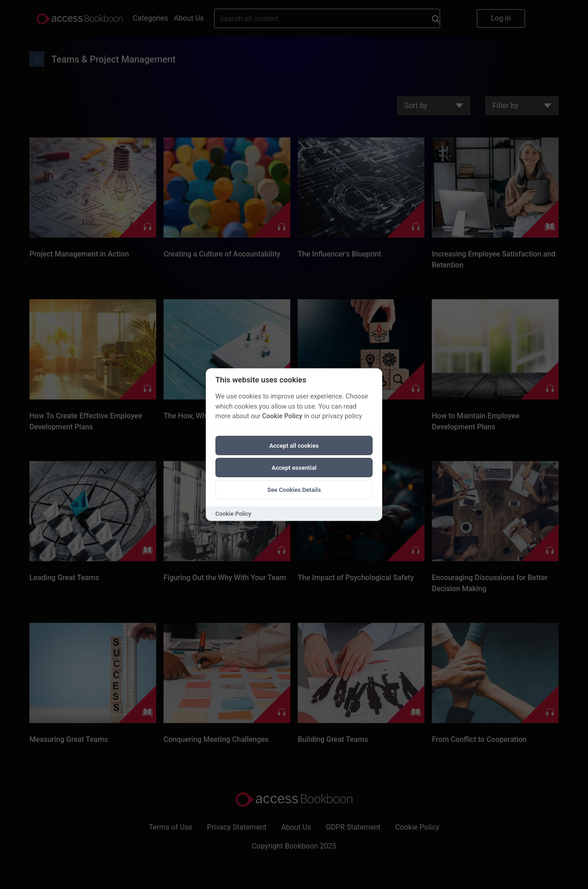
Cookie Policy (282, 416)
